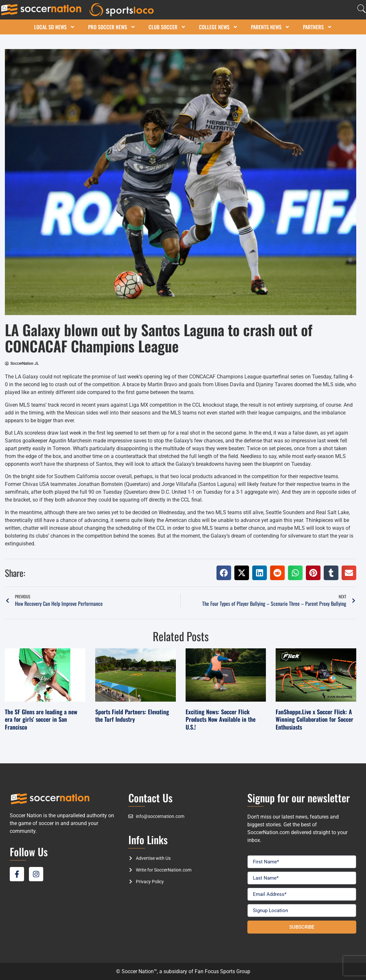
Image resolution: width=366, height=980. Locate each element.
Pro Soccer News (112, 27)
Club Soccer (167, 27)
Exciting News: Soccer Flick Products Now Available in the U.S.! (221, 719)
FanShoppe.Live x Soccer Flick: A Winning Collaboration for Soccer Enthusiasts (314, 719)
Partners (318, 27)
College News (218, 27)
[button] (224, 573)
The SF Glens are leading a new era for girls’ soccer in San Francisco (41, 719)
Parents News (270, 27)
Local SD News (55, 27)
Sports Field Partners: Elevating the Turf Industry (132, 715)
